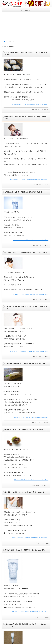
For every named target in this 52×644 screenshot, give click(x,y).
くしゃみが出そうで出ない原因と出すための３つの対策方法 (26, 252)
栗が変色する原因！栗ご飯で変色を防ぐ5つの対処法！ (24, 430)
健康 (47, 356)
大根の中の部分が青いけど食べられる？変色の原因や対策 (25, 364)
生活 (47, 185)
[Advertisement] (26, 25)
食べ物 (47, 110)
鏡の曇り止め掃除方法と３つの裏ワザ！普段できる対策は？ (26, 492)
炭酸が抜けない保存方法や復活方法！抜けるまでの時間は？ (26, 550)
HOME (3, 41)
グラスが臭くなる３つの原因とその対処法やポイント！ (24, 192)
